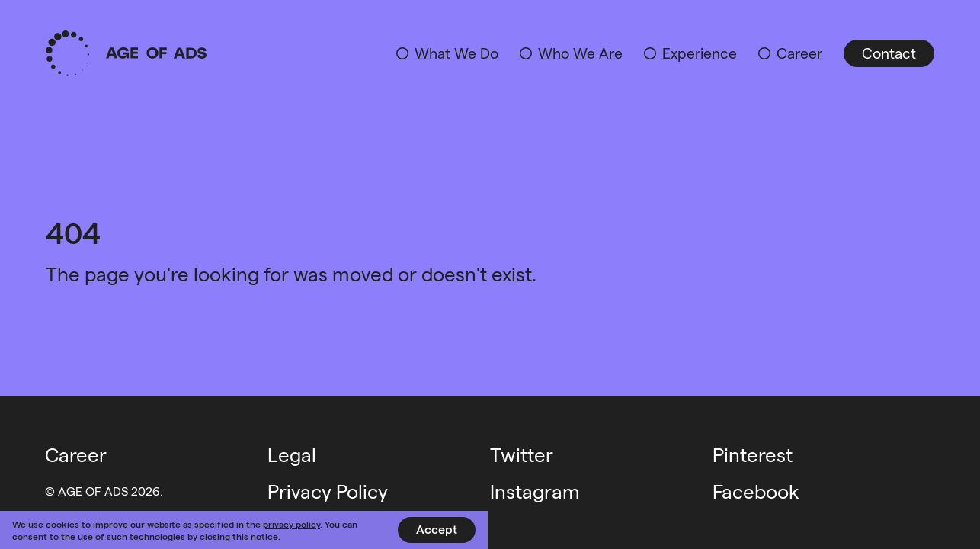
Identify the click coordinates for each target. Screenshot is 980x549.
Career (799, 53)
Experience (700, 53)
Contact (889, 53)
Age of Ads (126, 53)
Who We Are (580, 53)
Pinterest (753, 454)
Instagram (535, 491)
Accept (437, 529)
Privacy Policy (328, 491)
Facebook (756, 491)
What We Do (456, 53)
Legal (292, 454)
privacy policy (291, 524)
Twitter (522, 454)
